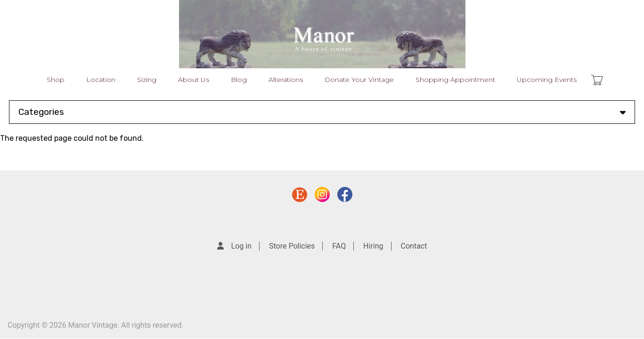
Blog (239, 80)
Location (101, 80)
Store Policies (292, 246)
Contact (414, 246)
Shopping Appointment (455, 80)
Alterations (286, 80)
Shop (56, 80)
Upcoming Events (547, 80)
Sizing (147, 80)
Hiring (373, 246)
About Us (194, 80)
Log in (241, 246)
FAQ (339, 246)
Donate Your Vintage (359, 80)
